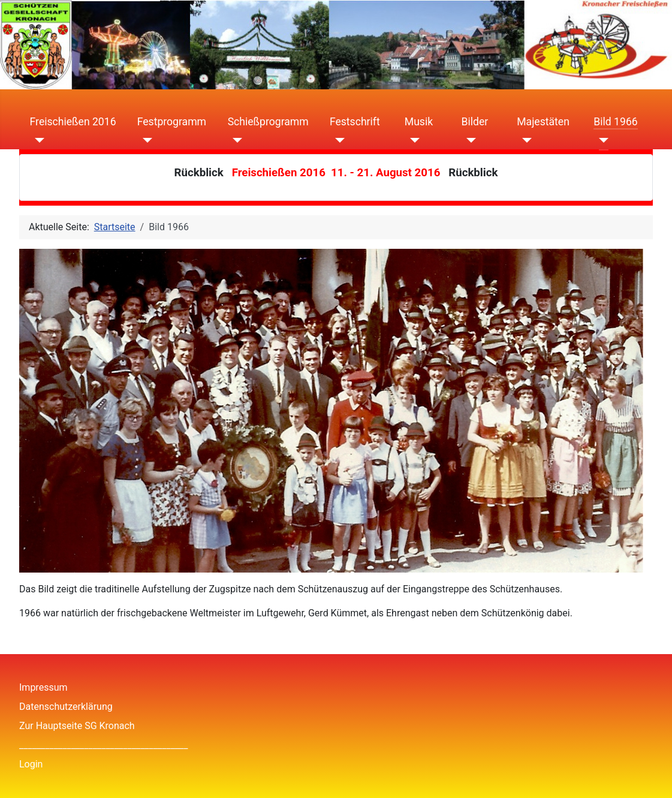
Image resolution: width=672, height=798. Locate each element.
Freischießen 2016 (73, 122)
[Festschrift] (337, 140)
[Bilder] (469, 140)
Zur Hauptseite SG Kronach (77, 726)
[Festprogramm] (145, 140)
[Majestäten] (524, 140)
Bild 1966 (615, 122)
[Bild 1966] (601, 140)
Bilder (475, 122)
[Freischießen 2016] (37, 140)
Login (31, 764)
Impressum (43, 687)
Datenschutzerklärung (66, 707)
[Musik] (412, 140)
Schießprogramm (268, 122)
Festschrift (355, 122)
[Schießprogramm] (235, 140)
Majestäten (543, 122)
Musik (419, 122)
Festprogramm (172, 122)
